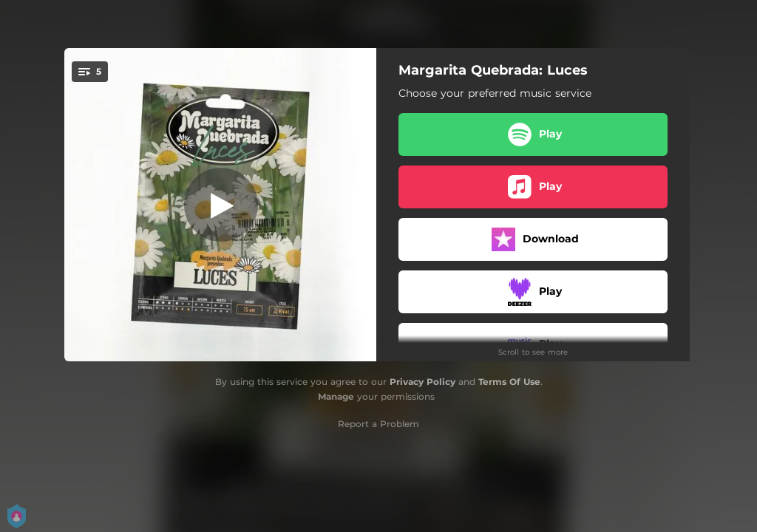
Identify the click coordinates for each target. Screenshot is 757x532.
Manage (336, 396)
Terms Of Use (509, 382)
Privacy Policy (422, 382)
